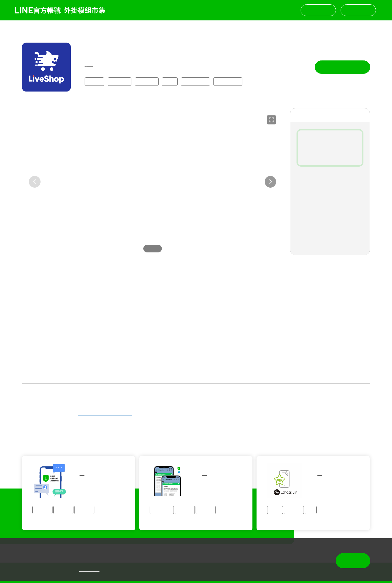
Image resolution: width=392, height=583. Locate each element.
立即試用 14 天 (342, 67)
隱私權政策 (89, 570)
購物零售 (119, 81)
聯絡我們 (318, 10)
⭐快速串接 (195, 81)
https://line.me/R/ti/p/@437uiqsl (105, 414)
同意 (353, 560)
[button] (271, 182)
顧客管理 (147, 81)
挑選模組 (358, 10)
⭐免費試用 (228, 81)
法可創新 (93, 48)
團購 (170, 81)
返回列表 (28, 29)
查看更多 (196, 375)
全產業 (95, 81)
